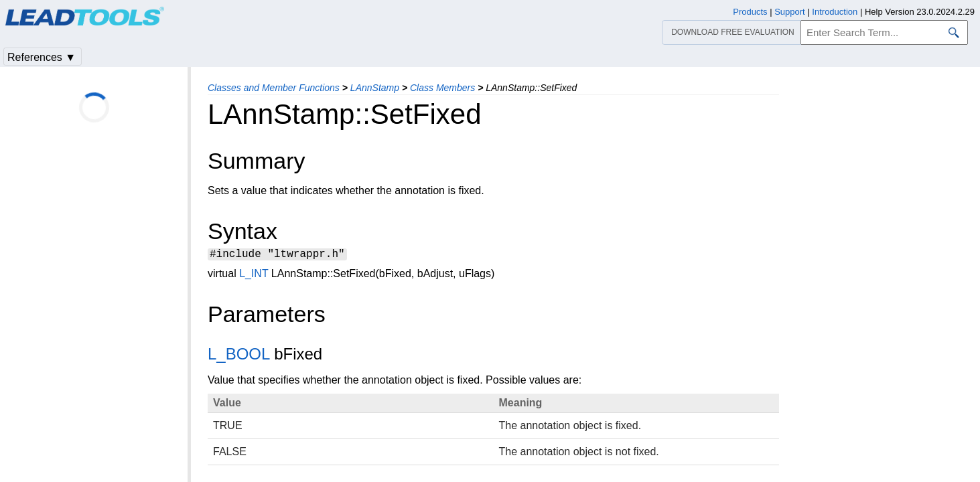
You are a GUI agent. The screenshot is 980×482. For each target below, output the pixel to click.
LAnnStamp (375, 88)
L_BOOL (239, 356)
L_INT (254, 275)
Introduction (835, 12)
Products (750, 12)
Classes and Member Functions (274, 88)
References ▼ (42, 57)
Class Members (442, 88)
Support (790, 12)
